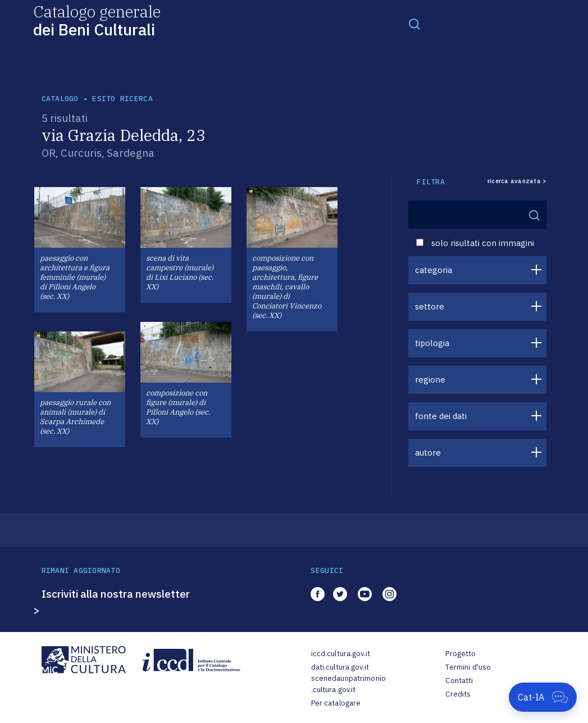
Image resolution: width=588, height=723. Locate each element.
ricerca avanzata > (517, 181)
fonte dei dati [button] (441, 416)
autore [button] (428, 453)
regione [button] (430, 379)
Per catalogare (336, 703)
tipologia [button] (432, 343)
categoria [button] (434, 270)
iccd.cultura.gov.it (341, 654)
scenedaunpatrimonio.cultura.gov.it (348, 684)
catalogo (60, 99)
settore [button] (430, 306)
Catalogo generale (97, 20)
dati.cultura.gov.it (340, 667)
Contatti (459, 681)
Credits (458, 694)
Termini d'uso (468, 667)
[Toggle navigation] (414, 24)
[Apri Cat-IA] (543, 697)
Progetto (461, 654)
